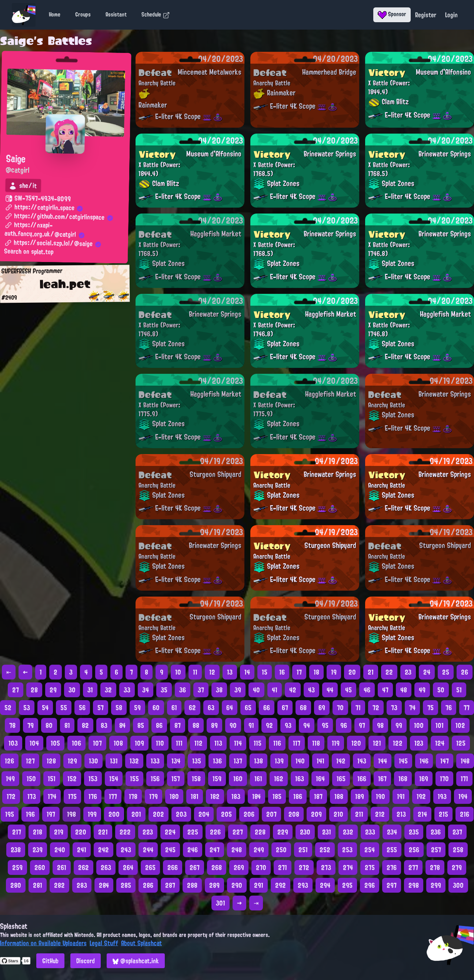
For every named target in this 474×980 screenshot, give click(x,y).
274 (348, 867)
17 (299, 672)
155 (134, 779)
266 (173, 867)
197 (51, 814)
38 (219, 690)
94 (307, 725)
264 (128, 867)
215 (443, 814)
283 (82, 885)
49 (422, 690)
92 (269, 725)
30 (72, 690)
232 (348, 832)
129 (72, 761)
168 (403, 779)
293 (303, 885)
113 (218, 743)
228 (260, 832)
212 (380, 814)
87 (178, 725)
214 (422, 814)
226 (215, 832)
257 (436, 850)
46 (367, 690)
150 (31, 779)
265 (150, 867)
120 (356, 743)
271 (283, 867)
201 (136, 814)
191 (401, 796)
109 (139, 743)
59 (137, 708)
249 (259, 850)
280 (16, 885)
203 (181, 814)
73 (394, 708)
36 (183, 690)
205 (226, 814)
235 (414, 832)
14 (247, 672)
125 (461, 743)
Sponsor (392, 14)
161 (258, 779)
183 (236, 796)
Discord (86, 961)
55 (64, 708)
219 (59, 832)
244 (148, 850)
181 (195, 796)
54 (45, 708)
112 (198, 743)
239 (38, 850)
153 (93, 779)
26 (465, 672)
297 (392, 885)
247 (215, 850)
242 (104, 850)
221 (103, 832)
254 (370, 850)
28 (34, 690)
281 (38, 885)
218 (38, 832)
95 (325, 725)
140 (300, 761)
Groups (83, 14)
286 (148, 885)
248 (237, 850)
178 (133, 796)
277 (413, 867)
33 (127, 690)
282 (59, 885)
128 (51, 761)
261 (62, 867)
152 (72, 779)
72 (376, 708)
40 (256, 690)
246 (193, 850)
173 (32, 796)
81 (67, 725)
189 (360, 796)
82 (85, 725)
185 (277, 796)
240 (60, 850)
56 (82, 708)
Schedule (156, 14)
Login (451, 15)
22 (389, 672)
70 (340, 708)
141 (321, 761)
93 (288, 725)
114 (238, 743)
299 (436, 885)
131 (114, 761)
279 (457, 867)
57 (101, 708)
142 (341, 761)
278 (435, 867)
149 (10, 779)
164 (320, 779)
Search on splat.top (29, 252)
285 (126, 885)
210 (338, 814)
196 (30, 814)
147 (445, 761)
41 (275, 690)
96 (344, 725)
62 (192, 708)
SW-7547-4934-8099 (38, 199)
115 (258, 743)
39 (238, 690)
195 (10, 814)
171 (464, 779)
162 (279, 779)
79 (31, 725)
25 (446, 672)
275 (370, 867)
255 (392, 850)
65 (248, 708)
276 (392, 867)
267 (195, 867)
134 (176, 761)
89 (214, 725)
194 (463, 796)
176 (93, 796)
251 (303, 850)
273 (326, 867)
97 (362, 725)
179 (153, 796)
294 (325, 885)
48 (404, 690)
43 (311, 690)
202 (158, 814)
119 (336, 743)
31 (90, 690)
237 (457, 832)
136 (217, 761)
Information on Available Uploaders (43, 943)
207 (271, 814)
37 (201, 690)
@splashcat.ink (136, 961)
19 (334, 672)
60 (156, 708)
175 (72, 796)
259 (17, 867)
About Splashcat (141, 943)
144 (383, 761)
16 (282, 672)
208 (294, 814)
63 (211, 708)
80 (49, 725)
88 (196, 725)
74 (412, 708)
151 (52, 779)
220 (81, 832)
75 (430, 708)
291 (259, 885)
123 (419, 743)
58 (119, 708)
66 (267, 708)
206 (249, 814)
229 (283, 832)
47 (385, 690)
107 (97, 743)
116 (277, 743)
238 (16, 850)
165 (341, 779)
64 (230, 708)
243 (126, 850)
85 (141, 725)
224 (170, 832)
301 (221, 903)
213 (401, 814)
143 (362, 761)
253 (347, 850)
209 (316, 814)
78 (12, 725)
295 (347, 885)
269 (239, 867)
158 (196, 779)
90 (233, 725)
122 (398, 743)
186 (298, 796)
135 (197, 761)
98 (380, 725)
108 (118, 743)
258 (458, 850)
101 (440, 725)
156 (155, 779)
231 (327, 832)
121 (377, 743)
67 (285, 708)
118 (316, 743)
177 (113, 796)
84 (122, 725)
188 (339, 796)
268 (217, 867)
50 (441, 690)
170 (444, 779)
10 (178, 672)
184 (256, 796)
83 (104, 725)
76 (449, 708)
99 (399, 725)
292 (281, 885)
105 (55, 743)
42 (293, 690)
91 (251, 725)
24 (427, 672)
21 (371, 672)
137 (238, 761)
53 (27, 708)
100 (419, 725)
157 (176, 779)
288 (192, 885)
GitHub (50, 961)
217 (17, 832)
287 (170, 885)
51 (459, 690)
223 (148, 832)
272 (304, 867)
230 (305, 832)
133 (155, 761)
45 (348, 690)
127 (30, 761)
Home (55, 14)
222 (125, 832)
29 (53, 690)
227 (238, 832)
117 (297, 743)
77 (467, 708)
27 (16, 690)
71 (358, 708)
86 (159, 725)
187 (318, 796)
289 (214, 885)
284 (104, 885)
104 (34, 743)
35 (164, 690)
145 (403, 761)
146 (424, 761)
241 (82, 850)
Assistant (116, 14)
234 (392, 832)
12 (212, 672)
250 (281, 850)
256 (414, 850)
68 (303, 708)
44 (330, 690)
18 (316, 672)
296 (370, 885)
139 (279, 761)
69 (322, 708)
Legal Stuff (104, 943)
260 (40, 867)
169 (424, 779)
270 (261, 867)
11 (195, 672)
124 (440, 743)
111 (179, 743)
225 (193, 832)
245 (170, 850)
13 (230, 672)
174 (52, 796)
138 (258, 761)
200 (114, 814)
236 (436, 832)
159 (217, 779)
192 (421, 796)
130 (94, 761)
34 (146, 690)
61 (174, 708)
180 (174, 796)
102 (460, 725)
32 (108, 690)
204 (204, 814)
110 (160, 743)
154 (114, 779)
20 (352, 672)
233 (370, 832)
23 (408, 672)
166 (362, 779)
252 (325, 850)
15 (265, 672)
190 (380, 796)
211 (359, 814)
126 (9, 761)
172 (11, 796)
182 (215, 796)
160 (238, 779)
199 (92, 814)
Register (426, 15)
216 (465, 814)
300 (458, 885)
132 (134, 761)
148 (465, 761)
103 (13, 743)
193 (442, 796)
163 (300, 779)
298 (414, 885)
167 (382, 779)
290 (237, 885)
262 (84, 867)
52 (8, 708)
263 (106, 867)
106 (76, 743)
